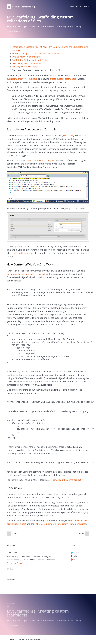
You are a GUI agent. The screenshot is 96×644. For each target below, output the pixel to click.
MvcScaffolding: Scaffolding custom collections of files (40, 19)
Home (72, 7)
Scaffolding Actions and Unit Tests (29, 60)
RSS (12, 569)
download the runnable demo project (26, 274)
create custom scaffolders (63, 79)
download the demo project (40, 160)
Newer (81, 534)
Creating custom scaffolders (26, 67)
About (79, 7)
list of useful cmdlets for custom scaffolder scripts (60, 524)
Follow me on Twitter (15, 563)
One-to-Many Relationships (26, 57)
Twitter (86, 7)
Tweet (77, 553)
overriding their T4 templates (22, 79)
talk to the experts (23, 253)
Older (15, 534)
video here (68, 135)
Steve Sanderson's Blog (24, 7)
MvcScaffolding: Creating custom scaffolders (38, 613)
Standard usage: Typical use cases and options (36, 53)
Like (76, 556)
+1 (75, 560)
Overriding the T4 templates (26, 63)
